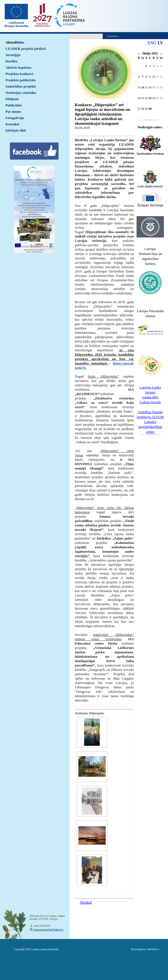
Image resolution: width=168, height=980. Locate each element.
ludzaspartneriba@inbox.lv (48, 930)
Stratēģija (13, 55)
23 (150, 98)
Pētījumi (12, 99)
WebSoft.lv (153, 949)
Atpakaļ (86, 902)
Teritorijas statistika (21, 93)
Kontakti (12, 124)
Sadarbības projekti (21, 86)
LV (160, 43)
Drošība (11, 61)
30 (150, 109)
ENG (152, 43)
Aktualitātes (15, 42)
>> (161, 54)
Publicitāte (14, 105)
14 (143, 87)
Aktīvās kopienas (18, 67)
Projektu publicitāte (21, 80)
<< (139, 54)
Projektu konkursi (19, 74)
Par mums (13, 111)
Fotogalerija (15, 118)
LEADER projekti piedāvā (26, 49)
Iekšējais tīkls (16, 130)
